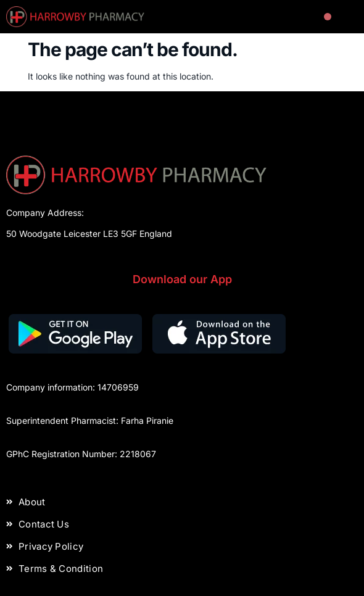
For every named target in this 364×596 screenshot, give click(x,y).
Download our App (182, 279)
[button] (328, 17)
